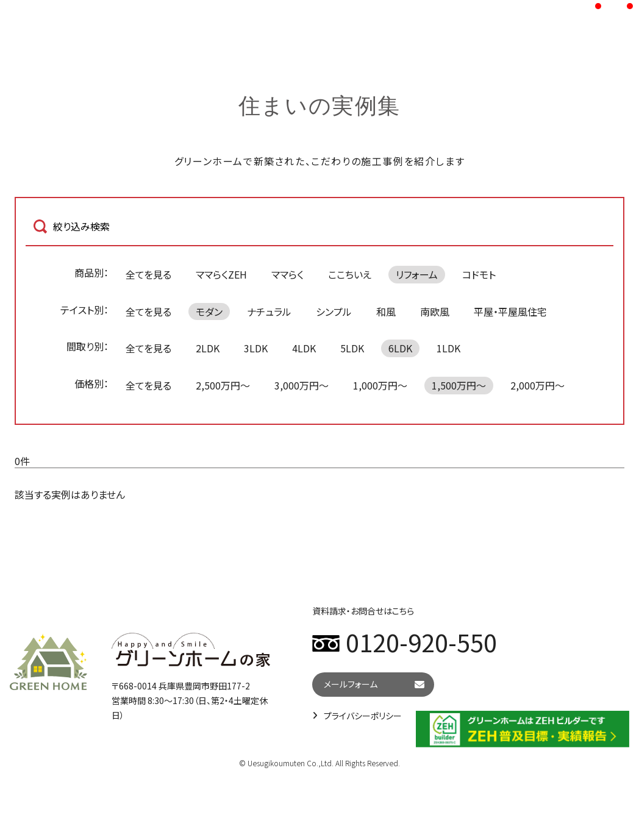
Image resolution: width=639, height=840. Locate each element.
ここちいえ (350, 274)
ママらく (287, 274)
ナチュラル (269, 311)
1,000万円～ (380, 385)
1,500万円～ (459, 385)
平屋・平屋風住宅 (510, 311)
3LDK (256, 348)
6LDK (400, 348)
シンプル (334, 311)
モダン (209, 311)
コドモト (479, 274)
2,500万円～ (223, 385)
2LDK (208, 348)
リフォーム (417, 274)
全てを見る (148, 274)
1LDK (448, 348)
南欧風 (435, 311)
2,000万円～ (537, 385)
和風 (386, 311)
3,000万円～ (302, 385)
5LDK (352, 348)
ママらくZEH (221, 274)
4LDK (304, 348)
